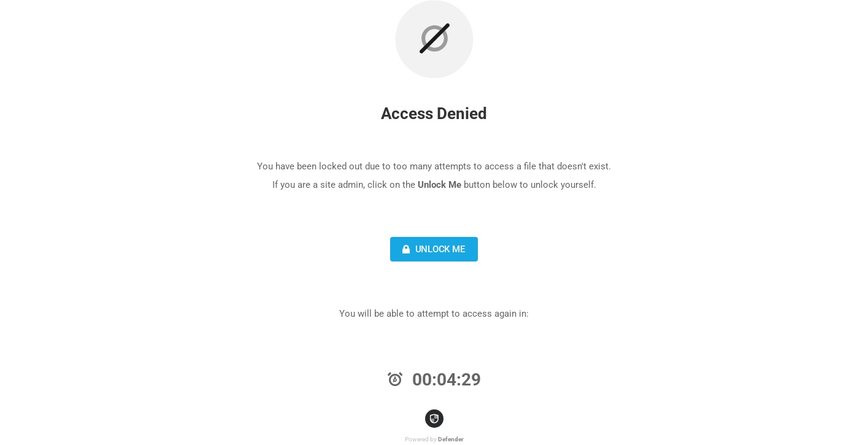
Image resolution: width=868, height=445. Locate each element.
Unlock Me (432, 249)
